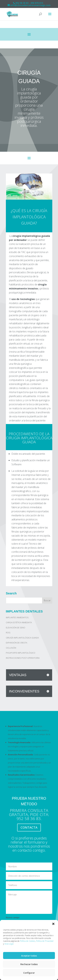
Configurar (29, 973)
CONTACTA (29, 827)
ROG (8, 633)
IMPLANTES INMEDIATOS (17, 617)
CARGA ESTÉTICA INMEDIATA (19, 622)
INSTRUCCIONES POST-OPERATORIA (23, 658)
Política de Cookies (28, 941)
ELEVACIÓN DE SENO (16, 628)
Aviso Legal (9, 944)
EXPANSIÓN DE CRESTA (17, 643)
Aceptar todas (29, 956)
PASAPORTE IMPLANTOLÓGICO (21, 653)
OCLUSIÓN (11, 648)
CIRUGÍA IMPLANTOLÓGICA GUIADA (22, 638)
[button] (53, 924)
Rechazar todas (29, 964)
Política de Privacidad (45, 941)
